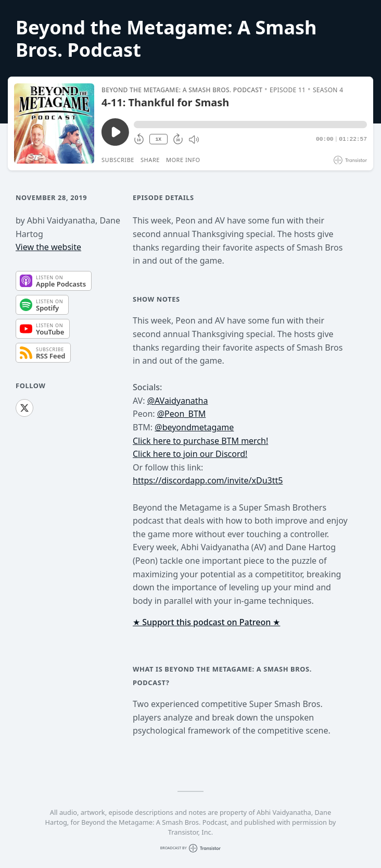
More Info (183, 160)
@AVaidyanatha (178, 401)
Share (150, 160)
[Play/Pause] (54, 123)
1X (158, 139)
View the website (48, 247)
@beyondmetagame (194, 427)
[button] (250, 125)
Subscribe (118, 160)
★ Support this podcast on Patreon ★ (206, 622)
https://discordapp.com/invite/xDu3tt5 (208, 480)
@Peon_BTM (182, 414)
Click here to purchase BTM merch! (200, 441)
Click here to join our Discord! (190, 454)
